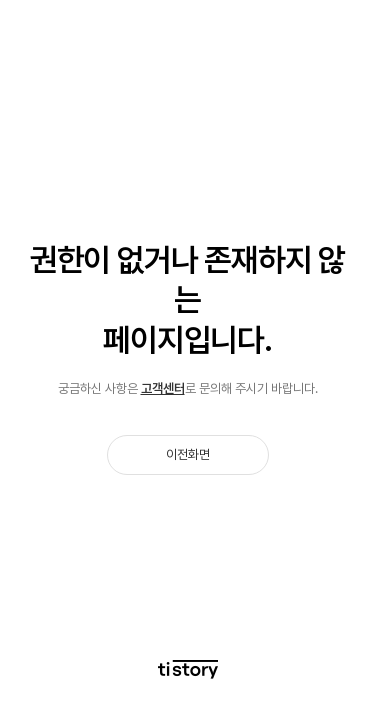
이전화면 (188, 454)
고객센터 (163, 388)
